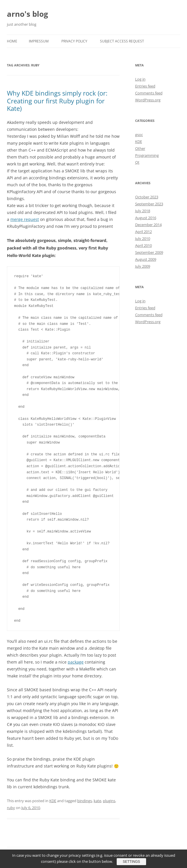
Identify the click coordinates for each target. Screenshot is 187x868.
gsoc (139, 135)
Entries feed (145, 86)
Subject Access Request (122, 41)
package (76, 662)
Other (140, 148)
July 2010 (143, 239)
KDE (53, 801)
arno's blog (28, 14)
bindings (85, 801)
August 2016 (146, 218)
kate (97, 801)
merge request (25, 219)
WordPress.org (148, 100)
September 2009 (149, 252)
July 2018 (143, 211)
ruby (11, 808)
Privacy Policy (74, 41)
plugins (109, 801)
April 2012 (143, 232)
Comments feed (149, 93)
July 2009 (143, 266)
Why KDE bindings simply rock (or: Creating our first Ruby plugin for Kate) (57, 101)
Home (12, 41)
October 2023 (147, 197)
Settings (131, 862)
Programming (147, 155)
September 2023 (149, 204)
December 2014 (148, 225)
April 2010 (143, 245)
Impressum (39, 41)
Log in (140, 79)
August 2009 (146, 259)
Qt (137, 162)
